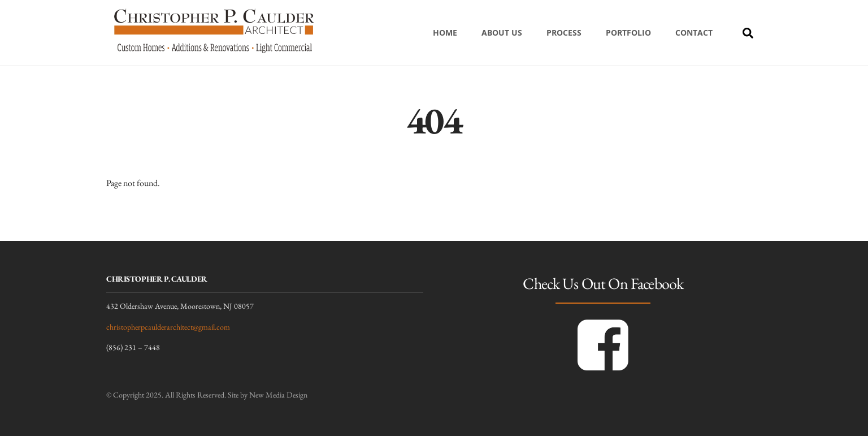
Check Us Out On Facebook (603, 283)
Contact (694, 33)
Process (564, 33)
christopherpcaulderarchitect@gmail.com (168, 327)
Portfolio (628, 33)
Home (445, 33)
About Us (502, 33)
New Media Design (278, 395)
